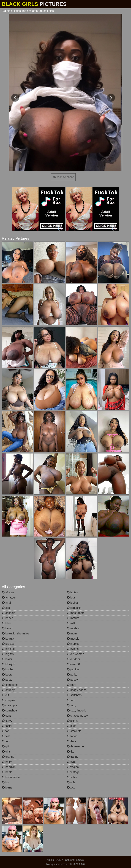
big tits (8, 654)
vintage (73, 772)
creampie (9, 705)
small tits (74, 731)
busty (7, 680)
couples (9, 700)
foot (6, 741)
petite (72, 675)
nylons (73, 649)
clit (5, 695)
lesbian (73, 603)
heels (7, 772)
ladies (72, 592)
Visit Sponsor (63, 177)
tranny (73, 757)
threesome (75, 746)
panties (73, 669)
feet (6, 736)
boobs (7, 669)
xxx (71, 788)
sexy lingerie (76, 710)
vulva (72, 777)
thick (71, 741)
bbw (6, 623)
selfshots (74, 695)
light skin (74, 608)
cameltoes (10, 685)
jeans (7, 788)
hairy (7, 762)
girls (6, 752)
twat (71, 762)
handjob (9, 767)
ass (6, 608)
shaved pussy (77, 716)
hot (6, 782)
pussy (72, 680)
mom (72, 633)
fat (5, 731)
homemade (11, 777)
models (73, 628)
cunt (6, 716)
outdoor (73, 659)
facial (7, 726)
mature (73, 618)
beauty (8, 639)
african (8, 592)
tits (70, 752)
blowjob (8, 664)
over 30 (73, 664)
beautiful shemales (15, 633)
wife (71, 782)
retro (71, 685)
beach (7, 628)
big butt (8, 649)
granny (8, 757)
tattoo (72, 736)
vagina (73, 767)
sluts (71, 726)
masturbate (76, 613)
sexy (71, 705)
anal (6, 603)
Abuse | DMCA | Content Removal (65, 860)
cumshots (10, 710)
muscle (73, 639)
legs (71, 598)
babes (7, 618)
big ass (8, 644)
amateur (9, 598)
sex (71, 700)
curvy (7, 721)
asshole (9, 613)
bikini (7, 659)
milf (71, 623)
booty (7, 675)
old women (75, 654)
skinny (73, 721)
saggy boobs (77, 690)
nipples (73, 644)
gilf (5, 746)
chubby (8, 690)
